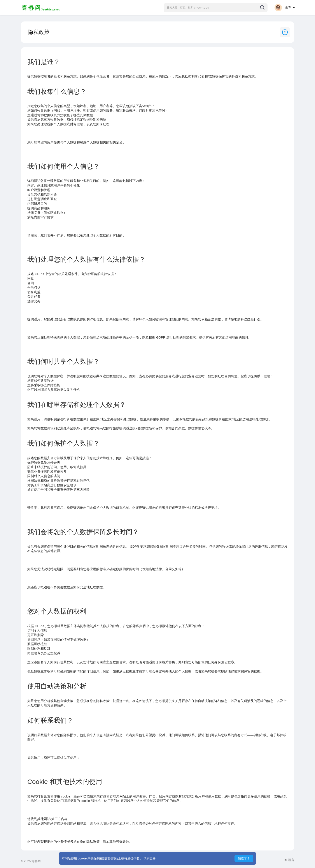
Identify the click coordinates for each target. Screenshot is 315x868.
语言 (289, 860)
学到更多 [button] (150, 858)
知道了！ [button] (244, 858)
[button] (216, 8)
